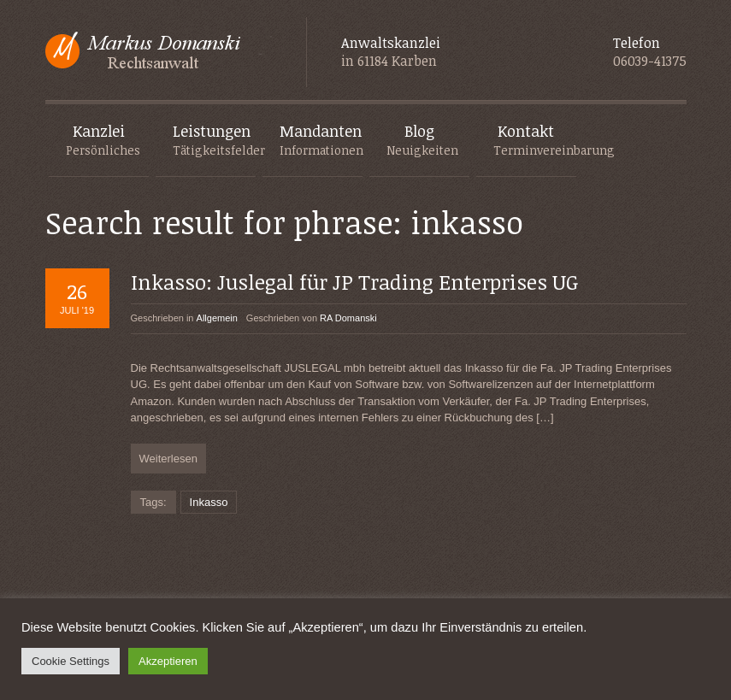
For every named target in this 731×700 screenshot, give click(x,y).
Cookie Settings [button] (71, 661)
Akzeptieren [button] (168, 661)
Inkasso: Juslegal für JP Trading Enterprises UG (355, 282)
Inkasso (209, 502)
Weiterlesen (168, 459)
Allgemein (217, 318)
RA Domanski (348, 318)
